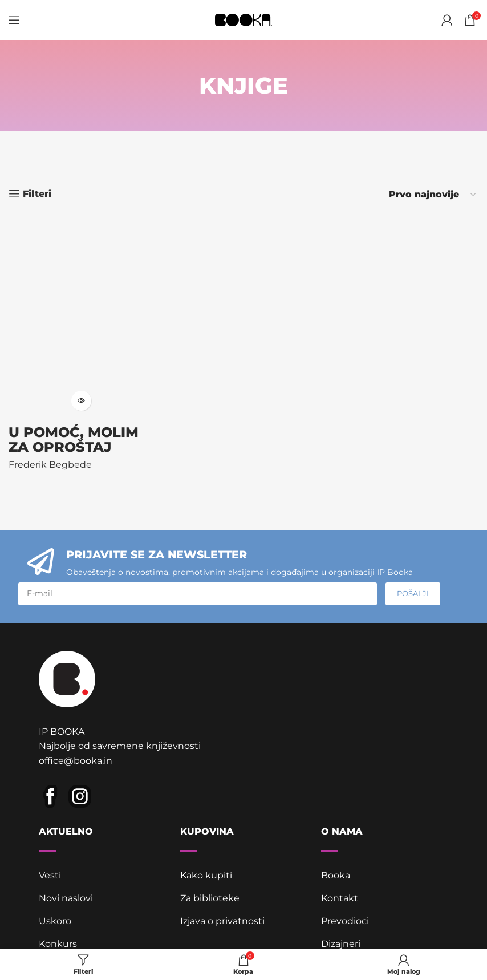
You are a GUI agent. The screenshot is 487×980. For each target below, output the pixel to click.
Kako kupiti (206, 875)
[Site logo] (243, 19)
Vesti (50, 875)
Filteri (37, 194)
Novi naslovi (66, 898)
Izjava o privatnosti (222, 921)
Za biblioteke (210, 898)
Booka (336, 875)
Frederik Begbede (50, 465)
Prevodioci (345, 921)
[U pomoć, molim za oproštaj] (81, 313)
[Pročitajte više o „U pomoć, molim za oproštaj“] (81, 401)
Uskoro (55, 921)
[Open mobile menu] (14, 20)
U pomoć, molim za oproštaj (74, 440)
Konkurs (58, 944)
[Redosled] (433, 195)
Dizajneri (341, 944)
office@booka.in (76, 761)
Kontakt (340, 898)
